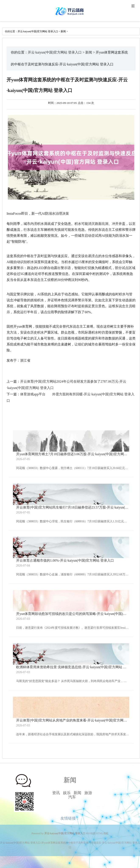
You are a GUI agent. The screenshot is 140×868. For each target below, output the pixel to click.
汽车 (72, 797)
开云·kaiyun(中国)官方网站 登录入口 (38, 31)
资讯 (56, 793)
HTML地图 (102, 833)
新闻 (63, 31)
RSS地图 (91, 833)
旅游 (88, 793)
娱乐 (67, 793)
